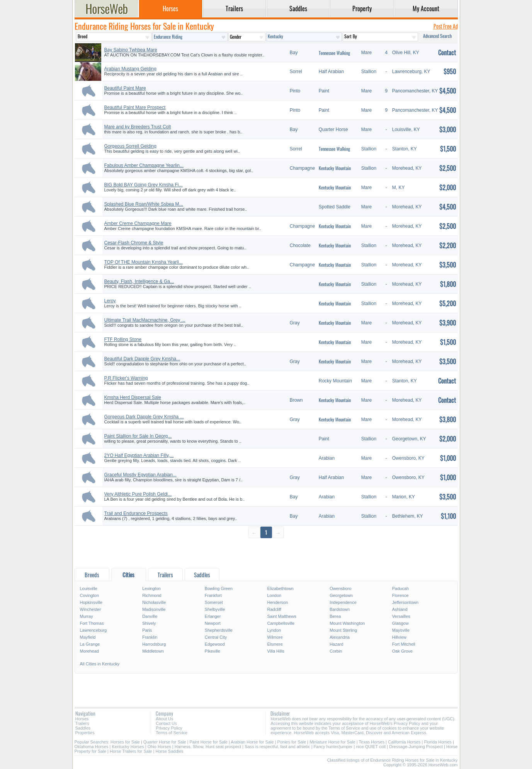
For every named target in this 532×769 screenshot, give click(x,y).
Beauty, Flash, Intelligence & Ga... (139, 281)
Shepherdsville (219, 630)
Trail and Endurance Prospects (136, 513)
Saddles (83, 728)
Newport (213, 623)
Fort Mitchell (404, 644)
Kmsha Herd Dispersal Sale (133, 397)
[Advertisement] (266, 553)
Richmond (152, 595)
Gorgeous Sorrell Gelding (130, 146)
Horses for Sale (125, 742)
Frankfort (213, 595)
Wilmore (275, 637)
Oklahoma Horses (92, 747)
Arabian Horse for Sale (252, 742)
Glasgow (400, 623)
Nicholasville (154, 602)
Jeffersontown (405, 602)
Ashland (400, 609)
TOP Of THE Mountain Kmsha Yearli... (144, 262)
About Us (164, 719)
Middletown (153, 651)
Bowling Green (219, 588)
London (274, 595)
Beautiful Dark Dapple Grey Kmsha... (142, 359)
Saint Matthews (281, 616)
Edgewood (215, 644)
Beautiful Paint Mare (125, 88)
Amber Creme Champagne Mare (138, 223)
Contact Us (166, 723)
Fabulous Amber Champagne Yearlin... (144, 165)
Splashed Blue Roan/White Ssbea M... (144, 204)
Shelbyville (215, 609)
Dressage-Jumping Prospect (416, 747)
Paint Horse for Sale (209, 742)
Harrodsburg (154, 644)
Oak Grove (402, 651)
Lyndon (274, 630)
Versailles (401, 616)
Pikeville (212, 651)
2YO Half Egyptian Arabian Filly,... (139, 455)
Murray (87, 616)
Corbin (336, 651)
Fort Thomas (92, 623)
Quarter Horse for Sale (165, 742)
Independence (343, 602)
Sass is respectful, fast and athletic (277, 747)
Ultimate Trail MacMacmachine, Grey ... (145, 320)
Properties (85, 733)
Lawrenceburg (93, 630)
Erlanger (213, 616)
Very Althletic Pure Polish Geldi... (138, 494)
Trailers (82, 723)
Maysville (401, 630)
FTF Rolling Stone (123, 339)
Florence (400, 595)
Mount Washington (347, 623)
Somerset (214, 602)
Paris (147, 630)
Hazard (336, 644)
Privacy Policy (169, 728)
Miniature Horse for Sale (332, 742)
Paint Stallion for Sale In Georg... (138, 436)
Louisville (89, 588)
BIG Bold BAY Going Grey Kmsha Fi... (144, 185)
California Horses (404, 742)
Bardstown (340, 609)
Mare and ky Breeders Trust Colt (138, 127)
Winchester (91, 609)
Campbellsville (281, 623)
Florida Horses (438, 742)
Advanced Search (437, 36)
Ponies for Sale (292, 742)
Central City (216, 637)
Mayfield (88, 637)
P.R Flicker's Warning (126, 378)
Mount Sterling (343, 630)
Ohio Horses (159, 747)
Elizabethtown (280, 588)
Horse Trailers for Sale (131, 751)
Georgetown (341, 595)
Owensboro (340, 588)
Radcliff (274, 609)
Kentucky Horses (128, 747)
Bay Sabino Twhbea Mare (131, 50)
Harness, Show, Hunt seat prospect (208, 747)
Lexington (151, 588)
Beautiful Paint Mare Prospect (135, 107)
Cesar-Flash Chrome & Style (134, 243)
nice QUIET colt (371, 747)
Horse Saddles (169, 751)
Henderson (277, 602)
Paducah (400, 588)
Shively (149, 623)
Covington (90, 595)
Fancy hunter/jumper (333, 747)
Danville (150, 616)
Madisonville (154, 609)
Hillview (399, 637)
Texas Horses (372, 742)
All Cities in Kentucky (100, 664)
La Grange (90, 644)
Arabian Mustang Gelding (130, 69)
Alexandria (340, 637)
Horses (82, 719)
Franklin (150, 637)
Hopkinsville (91, 602)
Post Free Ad (446, 26)
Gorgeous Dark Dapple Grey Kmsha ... (144, 417)
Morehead (90, 651)
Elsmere (275, 644)
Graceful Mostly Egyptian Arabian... (140, 475)
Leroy (110, 301)
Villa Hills (275, 651)
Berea (335, 616)
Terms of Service (172, 733)
